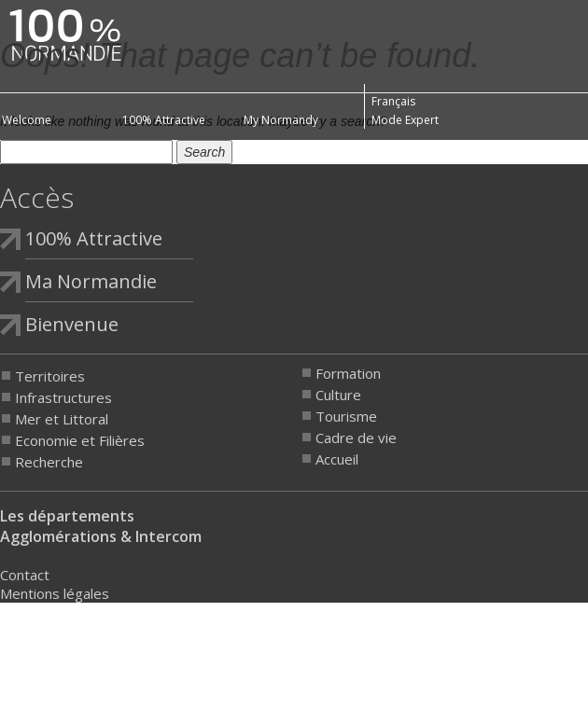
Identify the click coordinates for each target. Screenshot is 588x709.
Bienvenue (72, 324)
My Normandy (281, 120)
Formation (348, 373)
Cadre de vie (356, 438)
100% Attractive (164, 120)
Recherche (49, 462)
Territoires (50, 376)
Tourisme (346, 416)
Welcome (27, 120)
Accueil (337, 459)
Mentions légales (55, 593)
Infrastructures (63, 397)
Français (393, 101)
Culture (338, 395)
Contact (25, 575)
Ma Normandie (91, 281)
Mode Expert (405, 120)
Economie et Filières (80, 440)
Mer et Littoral (62, 419)
